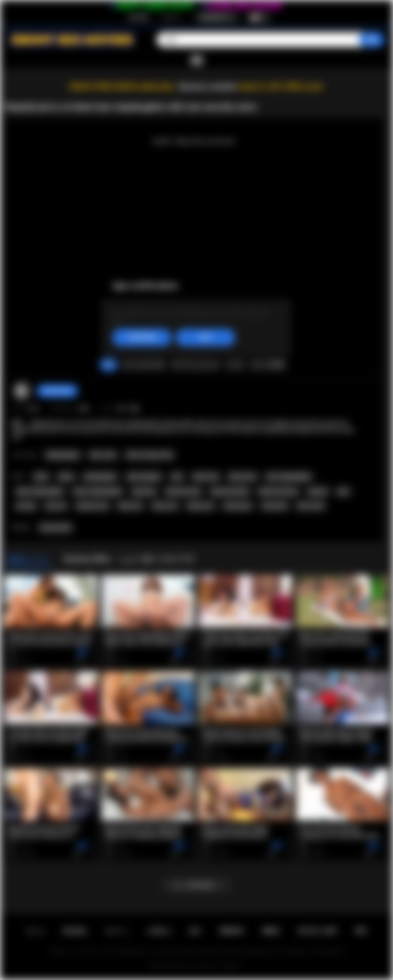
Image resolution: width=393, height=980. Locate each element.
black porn (201, 506)
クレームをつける (143, 364)
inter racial (310, 506)
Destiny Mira (56, 527)
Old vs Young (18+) (150, 455)
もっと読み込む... (196, 885)
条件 (195, 931)
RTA (361, 931)
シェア (235, 364)
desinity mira (93, 506)
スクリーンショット (195, 364)
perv (344, 491)
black (41, 477)
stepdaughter (100, 477)
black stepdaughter (40, 491)
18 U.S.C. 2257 (317, 931)
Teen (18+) (103, 455)
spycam (318, 491)
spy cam (56, 506)
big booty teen (184, 491)
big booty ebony (278, 491)
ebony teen (243, 477)
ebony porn (238, 506)
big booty (144, 491)
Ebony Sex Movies (196, 966)
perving (26, 506)
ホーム (36, 931)
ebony (66, 477)
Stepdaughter (63, 455)
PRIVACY (232, 931)
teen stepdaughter (289, 477)
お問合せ (159, 931)
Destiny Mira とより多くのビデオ (129, 559)
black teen (206, 477)
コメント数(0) (267, 364)
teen (177, 477)
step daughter (144, 477)
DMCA (271, 931)
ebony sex (165, 506)
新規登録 (139, 17)
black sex (130, 506)
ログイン (172, 17)
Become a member (208, 87)
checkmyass (57, 391)
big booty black (230, 491)
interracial (275, 506)
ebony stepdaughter (98, 491)
